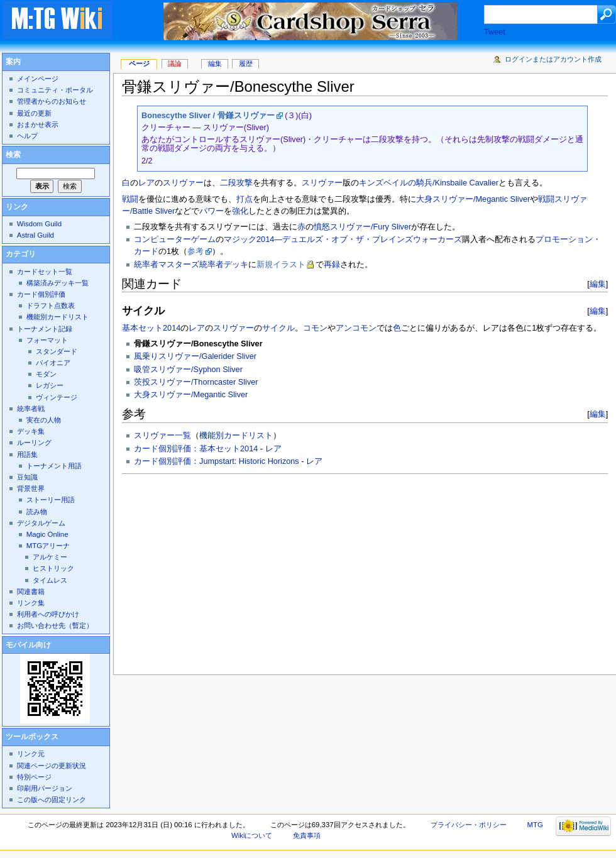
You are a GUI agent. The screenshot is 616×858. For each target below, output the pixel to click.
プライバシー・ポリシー (469, 825)
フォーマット (47, 340)
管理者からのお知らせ (52, 101)
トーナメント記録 (45, 329)
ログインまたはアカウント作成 (553, 59)
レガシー (50, 385)
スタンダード (57, 351)
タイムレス (50, 580)
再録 (332, 265)
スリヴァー (183, 183)
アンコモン (356, 328)
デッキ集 (31, 431)
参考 (195, 251)
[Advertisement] (302, 571)
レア (146, 183)
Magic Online (47, 534)
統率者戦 (31, 409)
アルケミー (50, 557)
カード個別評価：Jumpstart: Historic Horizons (217, 461)
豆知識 (27, 477)
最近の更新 (34, 113)
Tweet (495, 32)
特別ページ (34, 777)
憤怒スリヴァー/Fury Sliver (362, 227)
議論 (175, 63)
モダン (46, 374)
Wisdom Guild (39, 224)
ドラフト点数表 (51, 305)
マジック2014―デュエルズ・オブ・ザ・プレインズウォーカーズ (343, 239)
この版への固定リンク (52, 800)
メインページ (38, 79)
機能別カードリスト (236, 436)
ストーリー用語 (51, 500)
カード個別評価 (41, 294)
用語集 (27, 454)
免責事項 (307, 835)
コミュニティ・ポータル (55, 90)
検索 (13, 155)
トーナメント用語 (54, 466)
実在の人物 (44, 420)
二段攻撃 (236, 183)
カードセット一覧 (45, 272)
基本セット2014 (151, 328)
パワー (212, 211)
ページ (139, 63)
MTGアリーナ (48, 546)
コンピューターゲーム (175, 239)
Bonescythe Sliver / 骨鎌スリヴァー (208, 116)
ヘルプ (27, 136)
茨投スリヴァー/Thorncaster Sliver (196, 382)
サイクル (278, 328)
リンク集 (31, 603)
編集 (598, 284)
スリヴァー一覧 (162, 436)
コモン (315, 328)
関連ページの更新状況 (52, 766)
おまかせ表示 (38, 124)
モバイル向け (28, 645)
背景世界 (31, 488)
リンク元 (31, 754)
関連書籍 (31, 591)
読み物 (37, 512)
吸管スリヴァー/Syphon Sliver (188, 370)
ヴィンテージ (57, 397)
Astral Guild (36, 235)
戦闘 (130, 199)
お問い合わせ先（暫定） (55, 625)
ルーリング (34, 443)
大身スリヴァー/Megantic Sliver (473, 199)
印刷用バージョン (45, 788)
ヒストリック (53, 568)
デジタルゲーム (41, 523)
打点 (245, 199)
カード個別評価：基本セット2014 (196, 449)
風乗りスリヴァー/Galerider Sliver (195, 356)
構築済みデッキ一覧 (58, 283)
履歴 (246, 63)
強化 (240, 211)
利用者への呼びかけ (48, 614)
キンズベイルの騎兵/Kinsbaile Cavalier (429, 183)
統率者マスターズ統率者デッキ (191, 265)
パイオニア (53, 363)
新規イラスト (281, 265)
